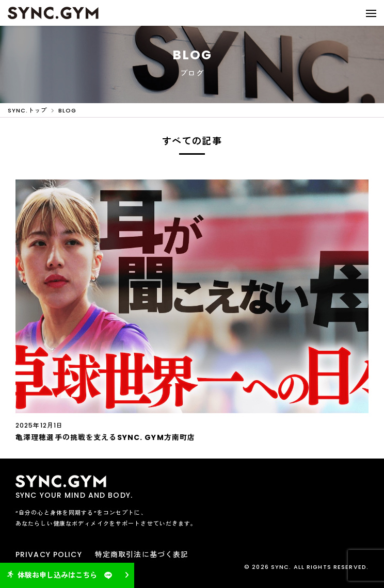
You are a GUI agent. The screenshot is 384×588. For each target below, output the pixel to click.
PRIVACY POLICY (49, 554)
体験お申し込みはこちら (61, 575)
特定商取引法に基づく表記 (142, 554)
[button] (371, 13)
